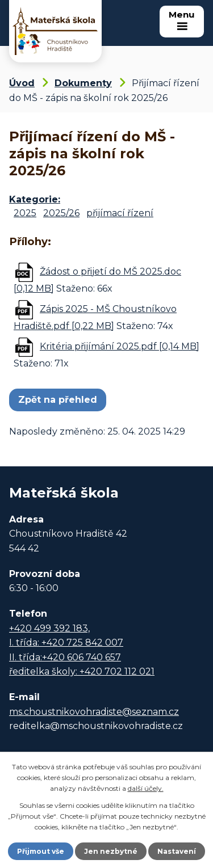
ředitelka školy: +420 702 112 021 (82, 671)
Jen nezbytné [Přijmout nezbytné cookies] (111, 851)
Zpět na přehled (58, 400)
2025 (25, 213)
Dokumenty (83, 83)
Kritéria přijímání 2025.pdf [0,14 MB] (120, 346)
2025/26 (61, 213)
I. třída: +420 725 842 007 (66, 642)
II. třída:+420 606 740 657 (65, 657)
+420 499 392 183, (49, 628)
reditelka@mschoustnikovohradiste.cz (96, 726)
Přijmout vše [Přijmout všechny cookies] (41, 851)
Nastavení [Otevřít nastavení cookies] (177, 851)
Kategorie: (35, 199)
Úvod (22, 83)
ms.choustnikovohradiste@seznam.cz (94, 712)
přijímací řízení (120, 213)
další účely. (146, 788)
